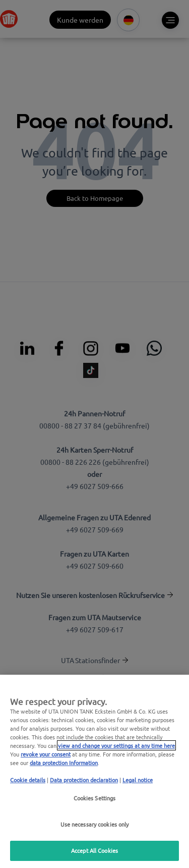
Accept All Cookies (94, 850)
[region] (94, 771)
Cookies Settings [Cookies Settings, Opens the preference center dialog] (95, 798)
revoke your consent (46, 754)
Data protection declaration (84, 780)
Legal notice (138, 780)
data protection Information (64, 763)
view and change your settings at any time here (116, 745)
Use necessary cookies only (95, 824)
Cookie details (28, 780)
